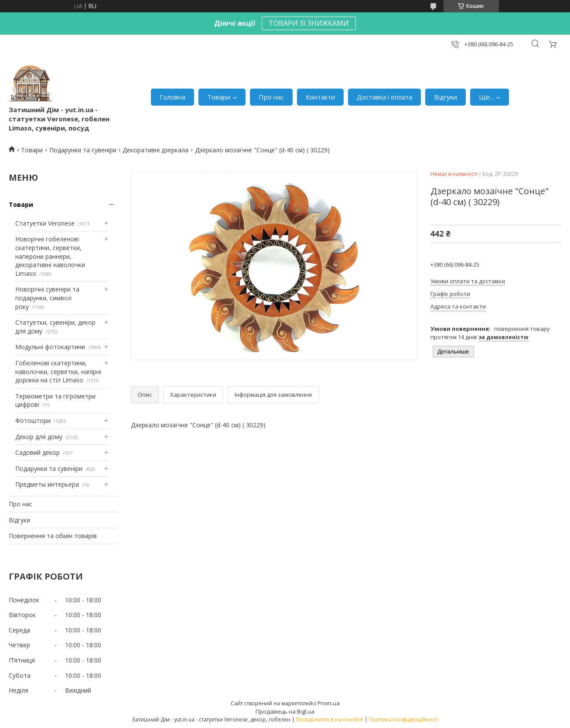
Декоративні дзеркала (155, 150)
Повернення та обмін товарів (53, 536)
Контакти (320, 97)
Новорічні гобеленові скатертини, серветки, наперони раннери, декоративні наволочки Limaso (50, 256)
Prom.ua (329, 703)
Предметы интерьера (47, 484)
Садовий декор (38, 452)
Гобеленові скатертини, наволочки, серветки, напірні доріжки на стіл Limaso (58, 371)
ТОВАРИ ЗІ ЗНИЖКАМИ (309, 23)
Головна (172, 97)
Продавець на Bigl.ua (285, 711)
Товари (219, 97)
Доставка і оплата (384, 97)
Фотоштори (33, 421)
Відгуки (445, 97)
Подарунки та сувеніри (83, 150)
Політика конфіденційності (404, 719)
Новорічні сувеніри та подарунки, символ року (47, 298)
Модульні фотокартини (50, 347)
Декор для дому (39, 437)
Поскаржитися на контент (330, 719)
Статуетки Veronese (45, 223)
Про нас (271, 97)
